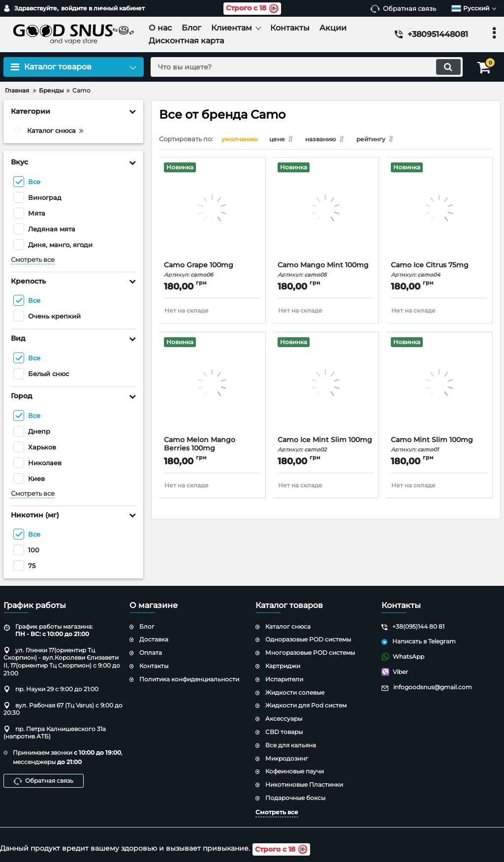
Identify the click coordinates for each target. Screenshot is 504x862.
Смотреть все (33, 260)
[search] (305, 67)
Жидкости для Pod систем (306, 706)
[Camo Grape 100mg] (212, 214)
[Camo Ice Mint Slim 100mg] (326, 388)
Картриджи (283, 666)
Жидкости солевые (295, 692)
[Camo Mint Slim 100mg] (439, 388)
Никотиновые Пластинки (304, 785)
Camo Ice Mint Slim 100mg (326, 446)
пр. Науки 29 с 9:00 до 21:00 (51, 689)
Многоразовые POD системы (310, 653)
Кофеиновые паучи (295, 772)
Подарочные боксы (295, 798)
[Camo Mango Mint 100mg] (326, 214)
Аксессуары (284, 719)
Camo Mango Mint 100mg (326, 271)
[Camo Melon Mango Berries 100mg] (212, 388)
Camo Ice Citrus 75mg (439, 271)
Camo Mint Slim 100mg (439, 446)
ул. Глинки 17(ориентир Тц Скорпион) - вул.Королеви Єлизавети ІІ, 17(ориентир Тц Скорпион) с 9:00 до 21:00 (62, 662)
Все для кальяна (291, 745)
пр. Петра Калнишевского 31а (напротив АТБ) (55, 733)
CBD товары (284, 732)
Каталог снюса (288, 626)
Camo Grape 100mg (212, 271)
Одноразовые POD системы (308, 640)
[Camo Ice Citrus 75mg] (439, 214)
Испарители (284, 679)
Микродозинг (287, 758)
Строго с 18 (252, 9)
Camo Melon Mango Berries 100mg (212, 450)
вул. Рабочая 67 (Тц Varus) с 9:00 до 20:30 (63, 709)
